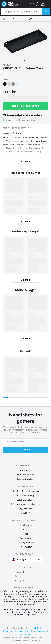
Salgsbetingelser (26, 479)
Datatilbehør (13, 19)
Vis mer (26, 221)
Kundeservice (26, 470)
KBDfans (8, 65)
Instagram (20, 580)
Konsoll (26, 534)
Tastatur (26, 530)
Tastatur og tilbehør (29, 19)
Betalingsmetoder (26, 500)
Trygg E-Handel (26, 509)
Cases (6, 133)
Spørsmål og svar (26, 475)
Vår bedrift (39, 628)
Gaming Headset (26, 543)
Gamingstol (26, 538)
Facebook (20, 572)
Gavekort (26, 513)
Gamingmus (26, 525)
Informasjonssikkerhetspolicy (26, 504)
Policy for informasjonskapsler (26, 491)
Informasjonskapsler (38, 631)
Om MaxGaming (26, 496)
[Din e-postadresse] (26, 442)
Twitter (18, 576)
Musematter (26, 547)
